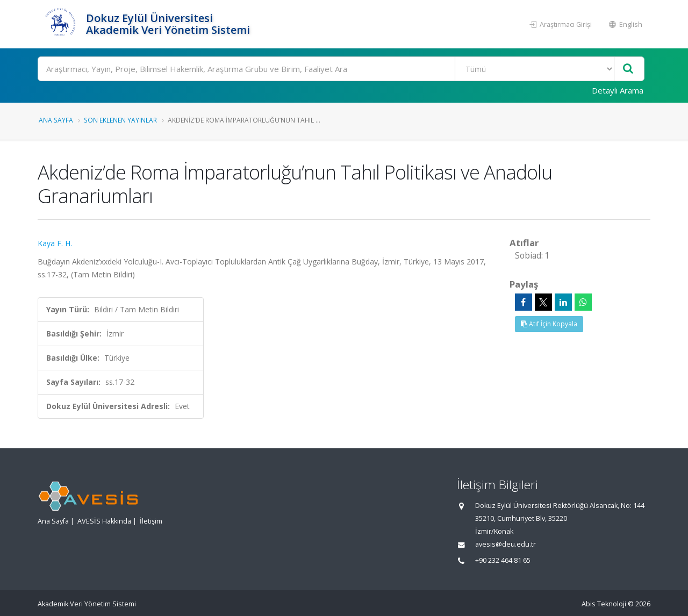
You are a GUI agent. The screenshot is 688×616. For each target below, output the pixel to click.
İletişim (151, 521)
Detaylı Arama (618, 90)
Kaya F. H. (55, 243)
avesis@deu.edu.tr (506, 544)
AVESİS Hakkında (104, 521)
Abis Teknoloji (604, 604)
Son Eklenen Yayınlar (120, 120)
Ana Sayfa (56, 120)
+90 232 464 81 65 (503, 560)
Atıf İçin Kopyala (549, 324)
